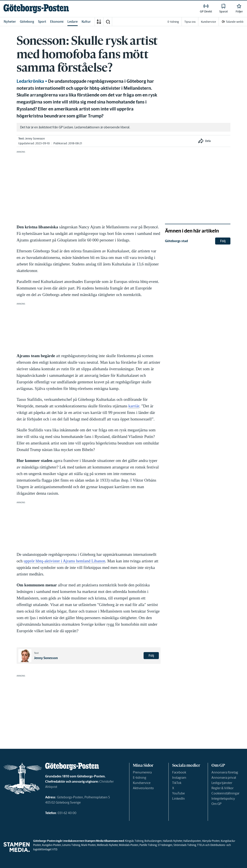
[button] (108, 22)
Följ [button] (151, 655)
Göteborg (27, 22)
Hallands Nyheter (172, 841)
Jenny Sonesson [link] (35, 139)
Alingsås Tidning (134, 841)
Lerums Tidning (71, 845)
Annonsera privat (224, 778)
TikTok (177, 783)
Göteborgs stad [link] (176, 241)
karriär (134, 406)
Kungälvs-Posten (52, 845)
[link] (36, 9)
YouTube (178, 793)
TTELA (201, 845)
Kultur (86, 22)
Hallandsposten (192, 841)
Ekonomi (57, 22)
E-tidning (140, 778)
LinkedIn (178, 798)
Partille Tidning (148, 845)
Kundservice (142, 783)
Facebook (179, 772)
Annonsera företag (225, 772)
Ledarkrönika (30, 81)
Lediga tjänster (222, 783)
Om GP (216, 804)
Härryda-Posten (211, 841)
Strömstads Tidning (185, 845)
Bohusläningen (153, 841)
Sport (42, 22)
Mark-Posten (88, 845)
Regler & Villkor (222, 788)
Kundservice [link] (208, 22)
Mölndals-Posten (129, 845)
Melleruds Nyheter (107, 845)
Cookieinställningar (225, 793)
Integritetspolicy (223, 798)
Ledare (73, 22)
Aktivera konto (143, 788)
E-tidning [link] (173, 22)
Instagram (179, 778)
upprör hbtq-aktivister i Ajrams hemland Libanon (64, 561)
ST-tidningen (165, 845)
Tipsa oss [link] (190, 22)
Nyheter (10, 22)
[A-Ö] (99, 22)
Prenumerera (142, 772)
